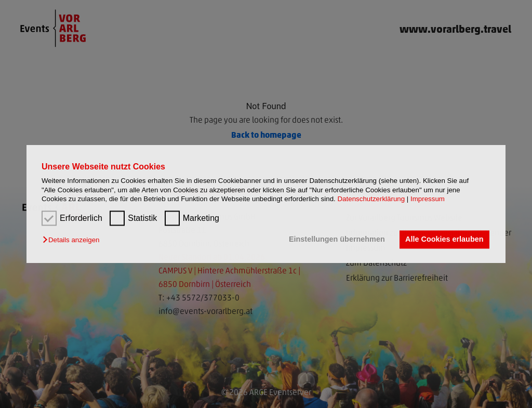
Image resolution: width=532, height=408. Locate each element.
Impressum (428, 199)
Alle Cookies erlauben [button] (444, 240)
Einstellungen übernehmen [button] (337, 240)
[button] (74, 240)
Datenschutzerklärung (371, 199)
